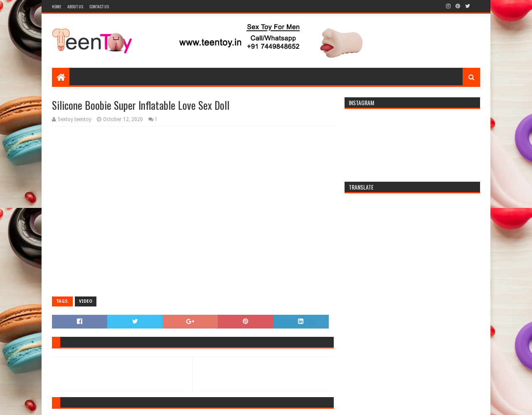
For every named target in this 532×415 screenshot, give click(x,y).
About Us (75, 6)
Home (57, 6)
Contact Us (99, 6)
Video (86, 301)
